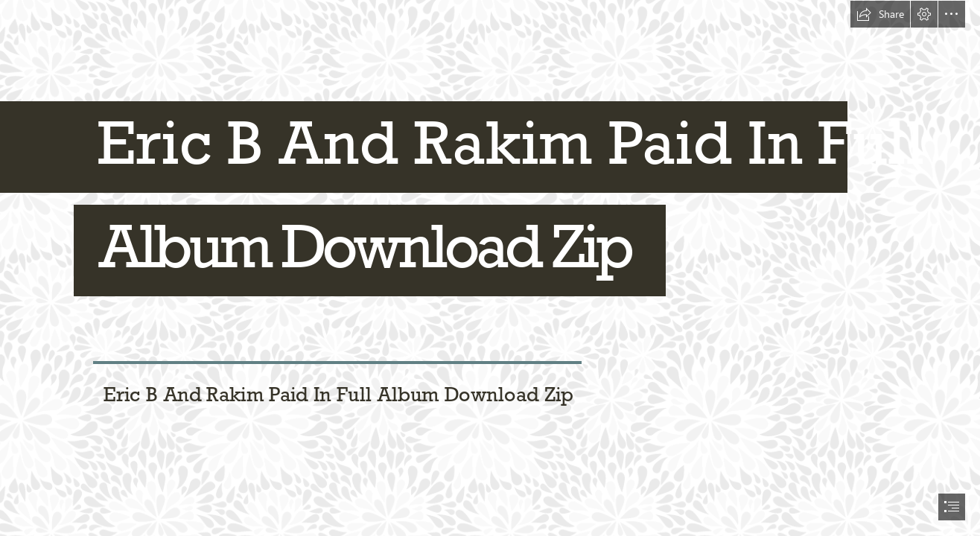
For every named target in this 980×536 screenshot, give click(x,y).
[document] (490, 268)
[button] (880, 14)
